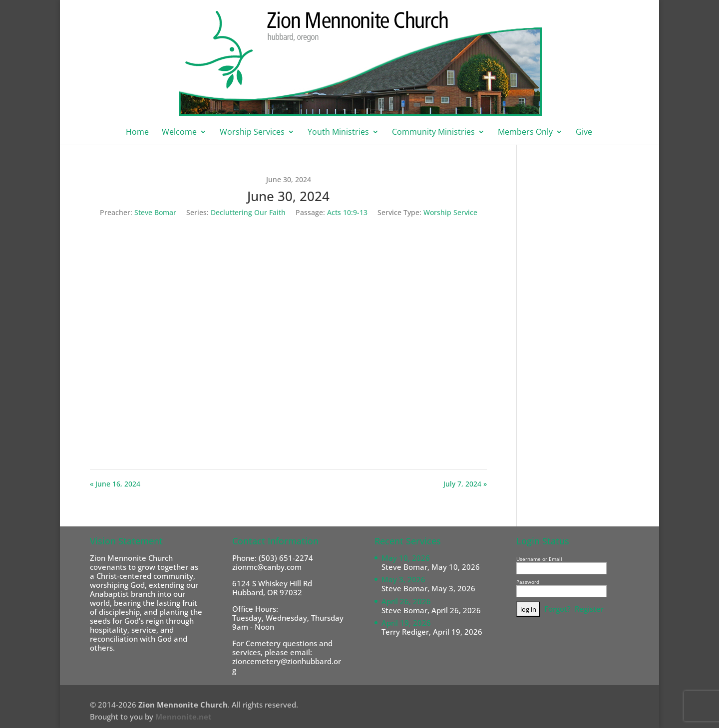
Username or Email (539, 559)
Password (528, 582)
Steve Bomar (155, 212)
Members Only (525, 133)
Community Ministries (433, 133)
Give (584, 133)
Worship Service (450, 212)
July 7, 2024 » (465, 484)
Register (589, 609)
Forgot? (557, 609)
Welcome (179, 133)
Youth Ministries (338, 133)
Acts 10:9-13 (347, 212)
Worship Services (252, 133)
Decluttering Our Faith (248, 212)
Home (137, 133)
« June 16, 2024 (115, 484)
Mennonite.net (183, 717)
